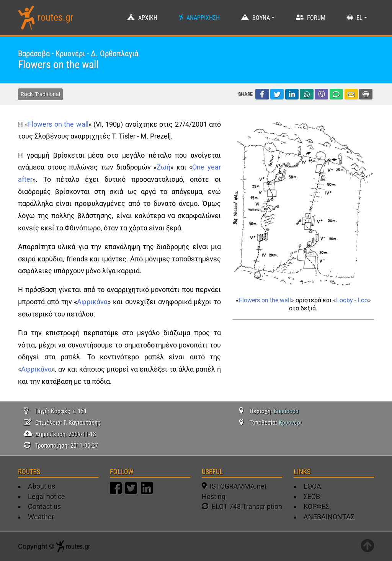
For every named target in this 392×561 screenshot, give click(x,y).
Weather (41, 517)
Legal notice (47, 497)
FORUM (316, 18)
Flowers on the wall (58, 124)
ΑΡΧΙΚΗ (148, 18)
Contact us (44, 507)
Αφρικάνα (92, 302)
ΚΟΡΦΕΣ (316, 507)
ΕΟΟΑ (312, 486)
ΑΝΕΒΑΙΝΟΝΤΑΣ (329, 517)
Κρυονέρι (290, 423)
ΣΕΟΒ (312, 497)
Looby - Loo (352, 300)
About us (42, 486)
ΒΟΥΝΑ (261, 18)
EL (359, 18)
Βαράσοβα (286, 411)
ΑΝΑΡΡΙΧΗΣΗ (203, 18)
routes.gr (56, 17)
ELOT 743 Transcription (242, 507)
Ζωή (163, 167)
